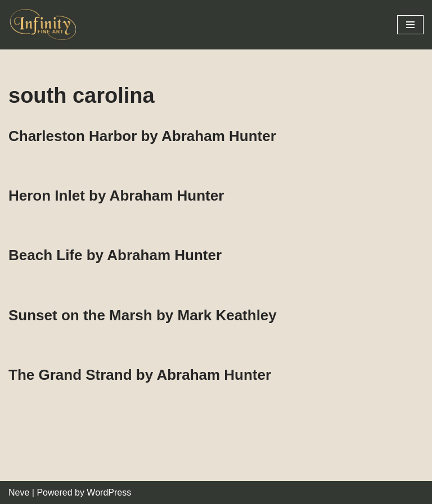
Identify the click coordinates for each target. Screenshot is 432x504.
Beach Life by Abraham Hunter (115, 255)
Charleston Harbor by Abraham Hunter (142, 136)
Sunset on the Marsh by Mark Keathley (143, 315)
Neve (19, 492)
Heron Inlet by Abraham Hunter (116, 196)
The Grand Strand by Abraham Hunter (140, 375)
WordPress (109, 492)
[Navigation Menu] (410, 25)
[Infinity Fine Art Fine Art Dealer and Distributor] (45, 25)
